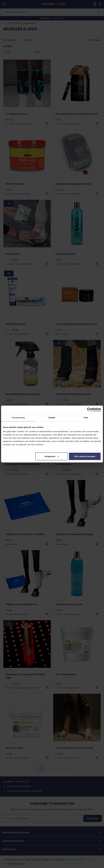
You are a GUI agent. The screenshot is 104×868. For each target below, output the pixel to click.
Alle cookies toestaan (85, 456)
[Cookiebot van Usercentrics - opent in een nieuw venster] (89, 410)
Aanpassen (52, 456)
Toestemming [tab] (18, 417)
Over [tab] (86, 417)
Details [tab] (52, 417)
